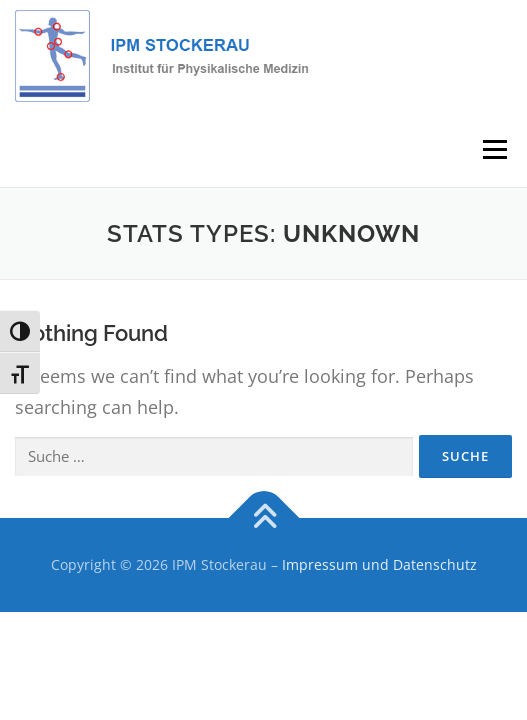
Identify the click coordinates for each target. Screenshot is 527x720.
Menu (493, 149)
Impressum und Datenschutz (379, 564)
